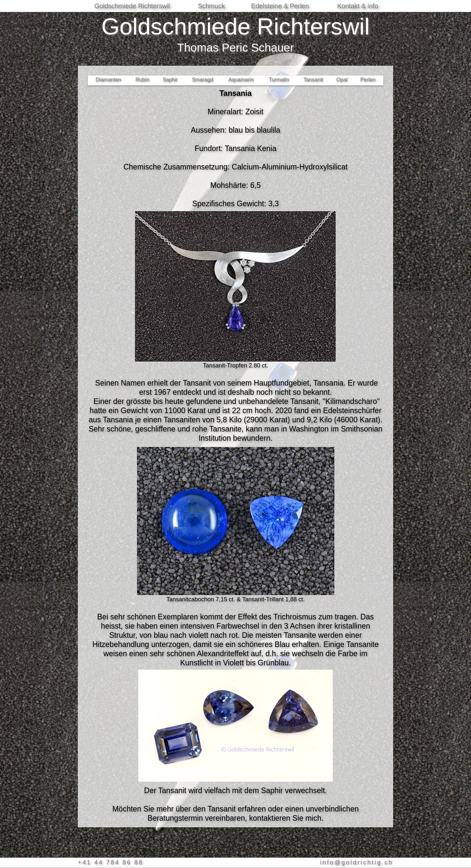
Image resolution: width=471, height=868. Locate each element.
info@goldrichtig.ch (357, 862)
